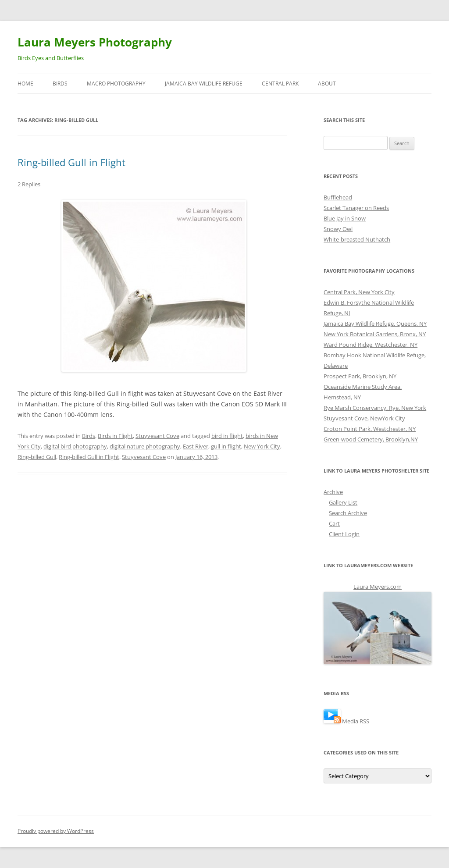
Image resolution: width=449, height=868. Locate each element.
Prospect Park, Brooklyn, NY (360, 376)
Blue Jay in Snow (345, 218)
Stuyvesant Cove (157, 436)
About (327, 84)
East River (196, 446)
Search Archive (348, 513)
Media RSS (356, 721)
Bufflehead (338, 197)
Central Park (280, 84)
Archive (333, 492)
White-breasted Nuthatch (357, 239)
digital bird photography (75, 446)
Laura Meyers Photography (95, 42)
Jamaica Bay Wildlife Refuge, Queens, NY (375, 324)
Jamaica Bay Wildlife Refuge (204, 84)
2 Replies (29, 184)
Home (25, 84)
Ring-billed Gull (37, 457)
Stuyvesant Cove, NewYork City (364, 418)
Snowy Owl (338, 229)
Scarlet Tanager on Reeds (356, 208)
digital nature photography (145, 446)
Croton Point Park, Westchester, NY (370, 429)
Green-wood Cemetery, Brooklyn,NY (371, 439)
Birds (60, 84)
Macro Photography (116, 84)
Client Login (344, 534)
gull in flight (226, 446)
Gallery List (343, 502)
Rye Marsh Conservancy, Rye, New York (375, 408)
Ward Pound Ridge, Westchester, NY (371, 345)
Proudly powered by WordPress (56, 831)
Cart (334, 523)
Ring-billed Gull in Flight (71, 162)
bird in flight (227, 436)
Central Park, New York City (359, 292)
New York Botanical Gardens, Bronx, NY (375, 334)
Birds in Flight (115, 436)
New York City (262, 446)
